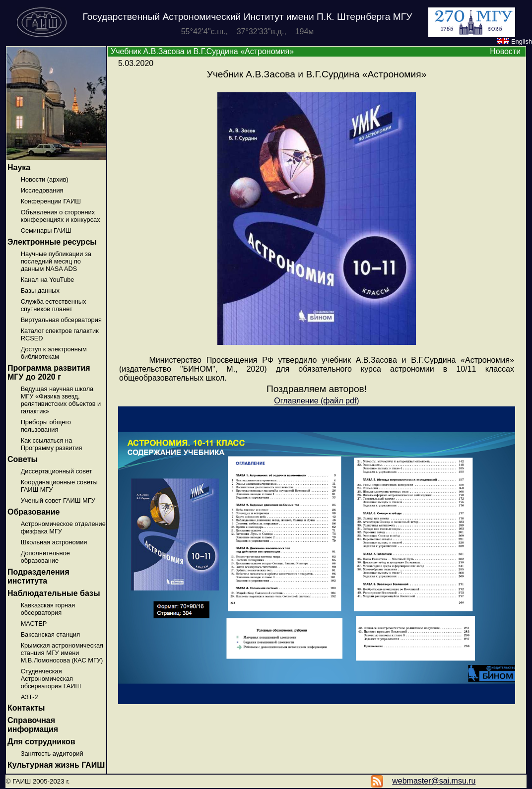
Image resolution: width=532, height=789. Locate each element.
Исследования (42, 190)
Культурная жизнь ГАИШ (56, 765)
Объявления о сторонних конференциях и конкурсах (61, 216)
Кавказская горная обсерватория (48, 609)
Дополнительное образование (45, 557)
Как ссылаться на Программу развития (52, 444)
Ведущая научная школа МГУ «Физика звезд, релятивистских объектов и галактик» (61, 400)
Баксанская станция (50, 634)
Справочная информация (33, 725)
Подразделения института (38, 576)
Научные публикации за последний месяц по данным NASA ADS (56, 261)
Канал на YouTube (48, 280)
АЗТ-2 (30, 697)
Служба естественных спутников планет (54, 305)
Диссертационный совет (57, 471)
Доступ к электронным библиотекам (54, 353)
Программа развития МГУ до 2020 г (49, 372)
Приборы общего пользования (46, 426)
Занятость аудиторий (52, 754)
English (515, 41)
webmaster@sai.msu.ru (434, 781)
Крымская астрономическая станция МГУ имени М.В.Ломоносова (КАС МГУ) (62, 653)
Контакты (26, 708)
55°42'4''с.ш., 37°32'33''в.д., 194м (248, 32)
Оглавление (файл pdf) (316, 401)
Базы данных (40, 291)
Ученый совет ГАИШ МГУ (58, 500)
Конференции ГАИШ (51, 201)
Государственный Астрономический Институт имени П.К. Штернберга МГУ (248, 17)
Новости (505, 51)
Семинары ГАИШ (46, 230)
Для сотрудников (41, 742)
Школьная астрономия (54, 542)
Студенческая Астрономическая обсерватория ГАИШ (51, 679)
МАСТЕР (34, 624)
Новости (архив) (45, 179)
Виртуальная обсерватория (61, 320)
